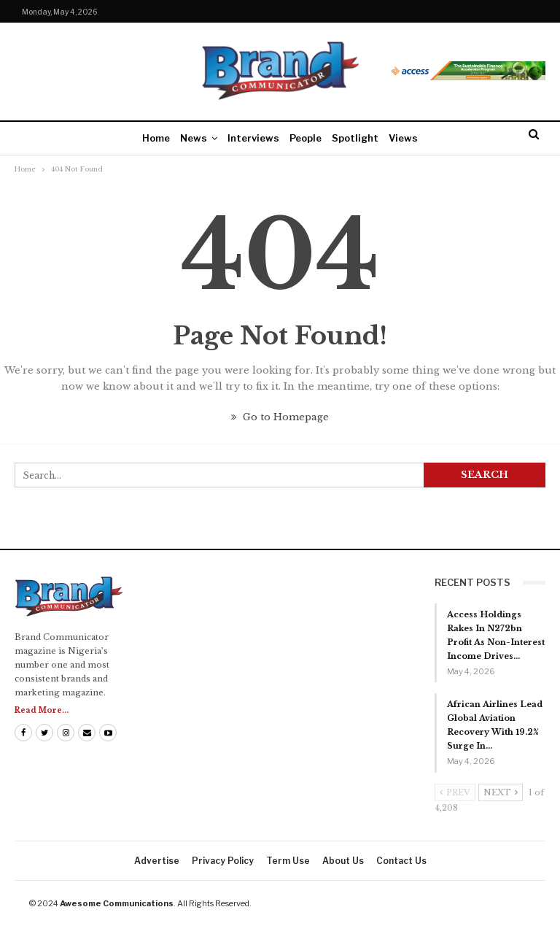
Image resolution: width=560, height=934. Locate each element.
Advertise (157, 861)
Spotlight (355, 138)
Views (403, 138)
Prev (455, 792)
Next (501, 792)
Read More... (42, 710)
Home (156, 138)
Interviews (253, 138)
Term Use (288, 861)
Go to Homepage (280, 417)
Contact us (401, 861)
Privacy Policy (223, 861)
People (306, 138)
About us (343, 861)
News (194, 138)
